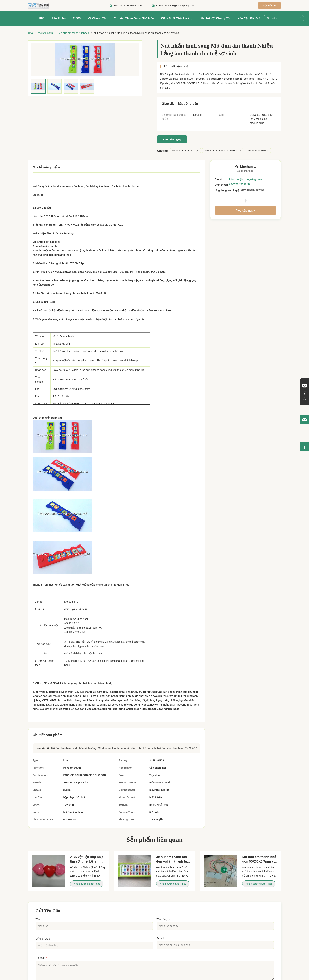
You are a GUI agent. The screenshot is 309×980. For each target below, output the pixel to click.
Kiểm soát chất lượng (177, 18)
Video (77, 18)
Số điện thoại (43, 939)
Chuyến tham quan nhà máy (134, 18)
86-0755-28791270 (137, 6)
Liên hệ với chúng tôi (215, 18)
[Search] (300, 18)
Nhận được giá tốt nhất (87, 884)
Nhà (42, 18)
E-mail (161, 938)
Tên (39, 919)
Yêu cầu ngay (172, 139)
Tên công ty (163, 919)
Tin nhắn (41, 958)
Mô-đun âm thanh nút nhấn (74, 33)
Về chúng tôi (97, 18)
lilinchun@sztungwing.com (179, 6)
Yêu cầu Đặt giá (249, 18)
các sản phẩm (46, 33)
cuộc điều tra (270, 6)
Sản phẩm (59, 18)
